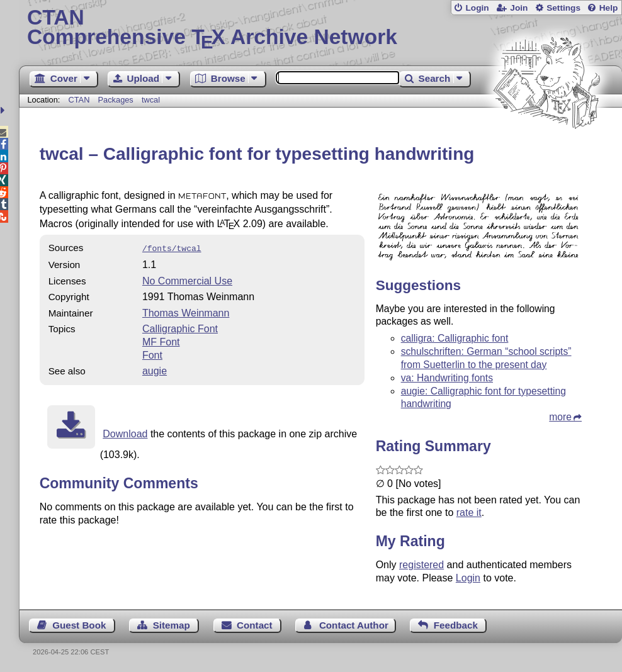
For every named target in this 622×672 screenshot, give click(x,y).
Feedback (456, 625)
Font (152, 354)
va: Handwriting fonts (447, 378)
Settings (563, 8)
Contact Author (354, 625)
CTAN (79, 100)
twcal (151, 100)
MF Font (161, 341)
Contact (255, 625)
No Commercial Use (187, 280)
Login (477, 8)
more (560, 417)
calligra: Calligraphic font (455, 338)
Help (609, 8)
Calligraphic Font (180, 328)
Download (125, 433)
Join (519, 8)
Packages (117, 100)
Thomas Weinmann (186, 312)
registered (421, 565)
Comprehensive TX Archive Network (320, 28)
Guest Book (79, 625)
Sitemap (172, 625)
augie (155, 370)
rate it (469, 512)
